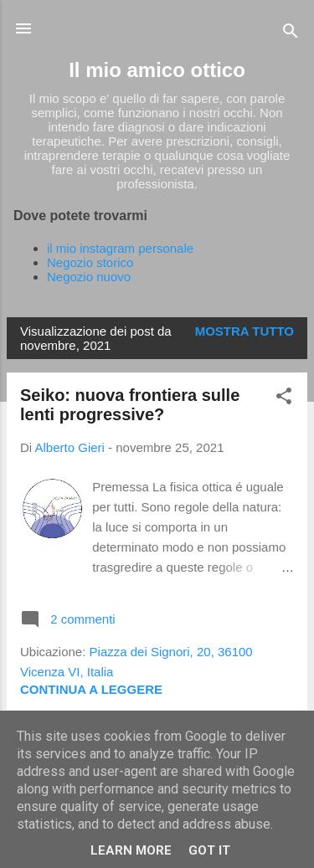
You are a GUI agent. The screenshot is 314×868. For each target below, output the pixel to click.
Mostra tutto (245, 331)
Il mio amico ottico (157, 70)
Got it (209, 850)
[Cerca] (291, 34)
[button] (284, 399)
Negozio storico (90, 262)
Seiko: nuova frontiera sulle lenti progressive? (130, 405)
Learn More (131, 850)
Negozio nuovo (89, 277)
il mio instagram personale (120, 248)
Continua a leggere (91, 689)
